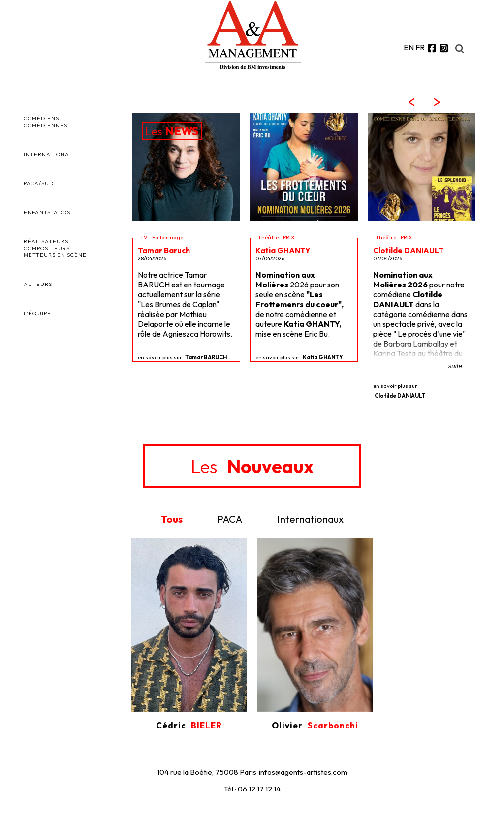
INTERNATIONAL (48, 154)
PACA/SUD (39, 183)
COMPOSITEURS (47, 248)
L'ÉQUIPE (37, 313)
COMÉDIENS (41, 118)
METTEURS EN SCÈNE (55, 255)
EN (409, 47)
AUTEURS (38, 284)
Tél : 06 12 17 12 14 (252, 789)
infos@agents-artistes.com (303, 772)
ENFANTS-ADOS (47, 212)
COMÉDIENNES (46, 125)
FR (420, 47)
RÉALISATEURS (46, 241)
